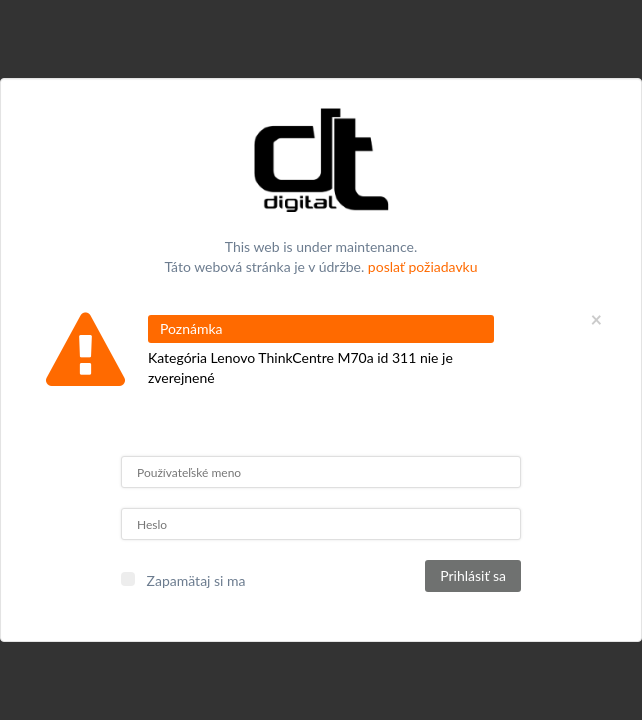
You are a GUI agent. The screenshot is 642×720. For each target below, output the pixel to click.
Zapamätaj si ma (196, 580)
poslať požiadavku (423, 266)
